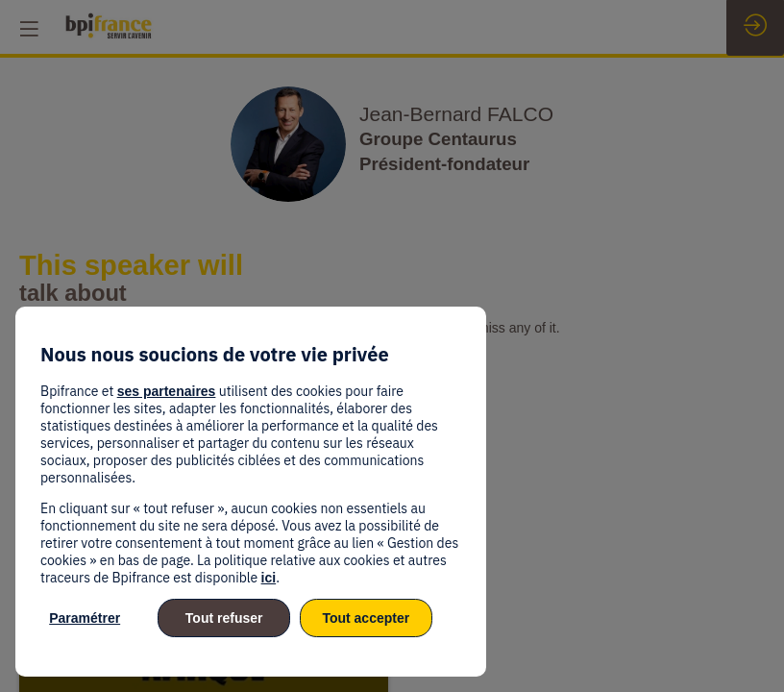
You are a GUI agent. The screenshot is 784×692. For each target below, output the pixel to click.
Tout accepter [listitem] (366, 618)
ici (269, 578)
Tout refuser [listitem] (224, 618)
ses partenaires (167, 391)
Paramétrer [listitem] (85, 618)
